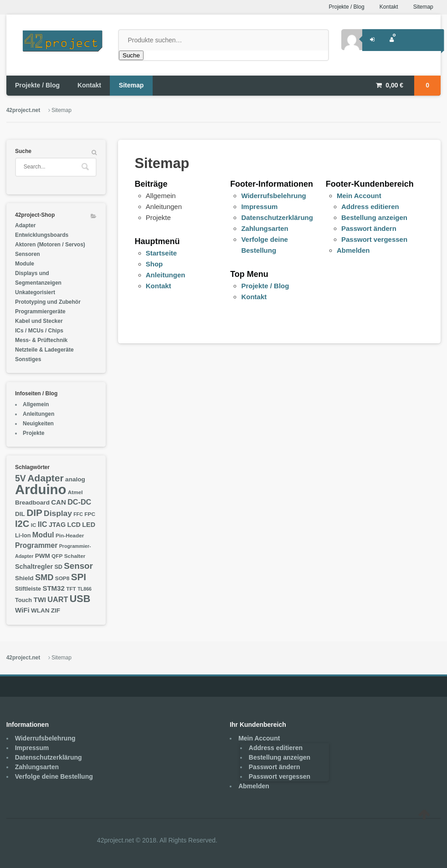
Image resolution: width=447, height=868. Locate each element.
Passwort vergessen (374, 239)
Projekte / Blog (347, 7)
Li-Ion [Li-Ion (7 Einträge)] (23, 536)
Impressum (259, 207)
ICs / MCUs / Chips (39, 331)
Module (25, 264)
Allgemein (36, 404)
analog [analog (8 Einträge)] (75, 479)
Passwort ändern (369, 228)
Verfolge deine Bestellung (54, 776)
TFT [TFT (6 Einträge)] (71, 589)
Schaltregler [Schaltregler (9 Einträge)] (34, 567)
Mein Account (359, 196)
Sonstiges (28, 359)
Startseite (161, 253)
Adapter (25, 225)
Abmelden (353, 250)
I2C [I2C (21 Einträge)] (22, 524)
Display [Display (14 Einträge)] (58, 513)
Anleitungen (166, 275)
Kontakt (389, 7)
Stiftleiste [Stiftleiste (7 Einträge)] (28, 589)
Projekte (33, 433)
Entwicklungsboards (42, 235)
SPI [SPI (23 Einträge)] (79, 577)
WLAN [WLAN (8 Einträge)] (40, 610)
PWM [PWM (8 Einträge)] (43, 556)
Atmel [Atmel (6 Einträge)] (75, 492)
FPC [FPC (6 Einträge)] (90, 514)
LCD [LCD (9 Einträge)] (74, 525)
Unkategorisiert (35, 292)
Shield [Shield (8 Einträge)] (24, 578)
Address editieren (370, 207)
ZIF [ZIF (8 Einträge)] (56, 610)
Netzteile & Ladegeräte (44, 350)
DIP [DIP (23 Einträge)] (34, 513)
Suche (131, 55)
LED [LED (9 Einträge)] (89, 525)
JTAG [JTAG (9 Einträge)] (57, 525)
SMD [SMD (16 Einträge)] (44, 577)
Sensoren (28, 254)
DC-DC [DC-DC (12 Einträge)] (79, 502)
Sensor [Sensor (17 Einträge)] (78, 566)
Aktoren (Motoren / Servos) (50, 245)
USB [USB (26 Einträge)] (80, 599)
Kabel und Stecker (39, 321)
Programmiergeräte (40, 311)
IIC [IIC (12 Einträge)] (43, 524)
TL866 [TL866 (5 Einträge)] (85, 589)
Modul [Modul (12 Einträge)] (43, 535)
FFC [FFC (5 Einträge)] (78, 514)
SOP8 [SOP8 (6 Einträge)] (62, 578)
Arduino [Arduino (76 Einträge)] (41, 489)
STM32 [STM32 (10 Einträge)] (53, 588)
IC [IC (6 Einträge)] (34, 525)
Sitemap (423, 7)
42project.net (23, 110)
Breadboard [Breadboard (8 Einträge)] (32, 503)
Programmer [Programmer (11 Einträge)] (36, 545)
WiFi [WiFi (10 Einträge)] (22, 610)
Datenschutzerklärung (277, 217)
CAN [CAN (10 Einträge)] (59, 502)
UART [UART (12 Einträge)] (58, 599)
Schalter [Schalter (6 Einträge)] (75, 556)
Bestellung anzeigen (374, 217)
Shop (154, 264)
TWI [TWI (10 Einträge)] (40, 600)
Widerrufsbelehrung (273, 196)
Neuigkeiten (38, 424)
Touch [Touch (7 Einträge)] (23, 600)
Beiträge (151, 184)
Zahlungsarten (265, 228)
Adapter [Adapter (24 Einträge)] (46, 478)
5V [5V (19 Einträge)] (21, 478)
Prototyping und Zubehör (48, 302)
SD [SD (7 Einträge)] (58, 567)
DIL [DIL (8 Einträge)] (20, 514)
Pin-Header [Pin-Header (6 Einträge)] (70, 536)
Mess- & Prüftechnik (41, 340)
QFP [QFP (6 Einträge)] (57, 556)
